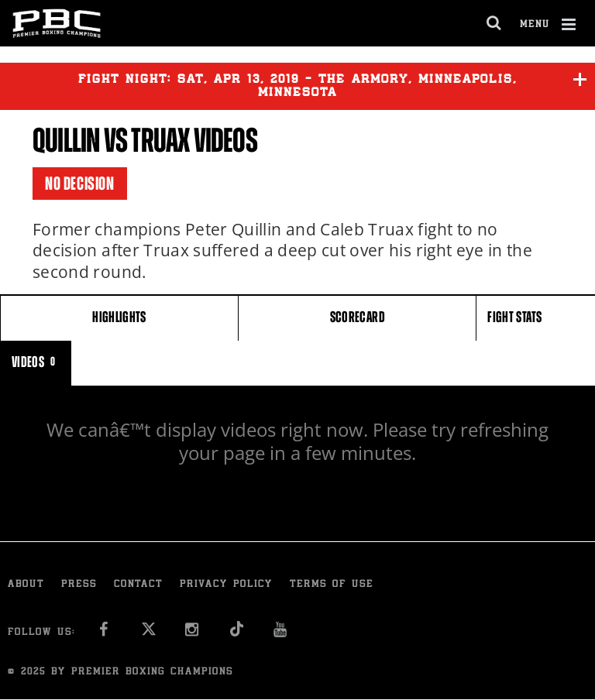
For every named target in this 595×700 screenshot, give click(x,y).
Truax (160, 141)
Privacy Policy (226, 585)
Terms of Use (332, 585)
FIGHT (514, 317)
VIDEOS (36, 362)
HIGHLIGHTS (119, 317)
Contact (138, 585)
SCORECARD (358, 317)
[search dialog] (495, 23)
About (26, 585)
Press (79, 585)
